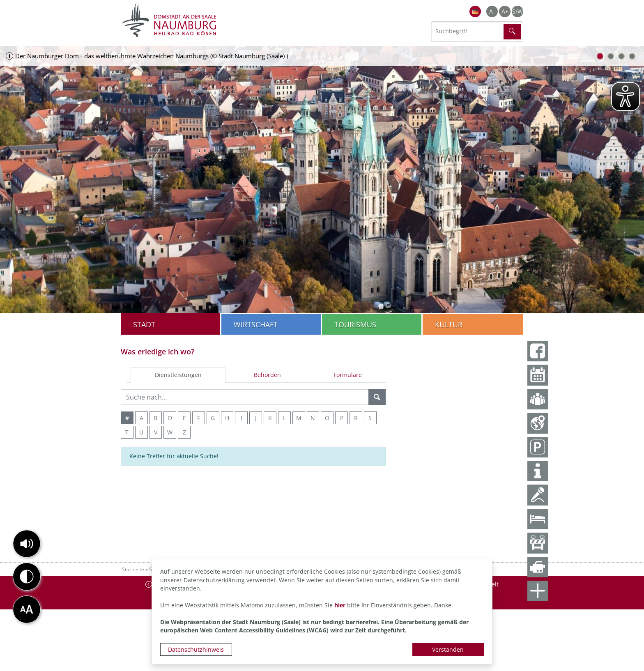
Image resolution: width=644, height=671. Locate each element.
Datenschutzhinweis (196, 649)
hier (340, 605)
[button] (27, 544)
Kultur (449, 324)
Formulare (348, 375)
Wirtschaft (256, 324)
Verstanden (448, 649)
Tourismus (355, 324)
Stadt (144, 324)
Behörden (267, 375)
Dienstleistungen (178, 375)
